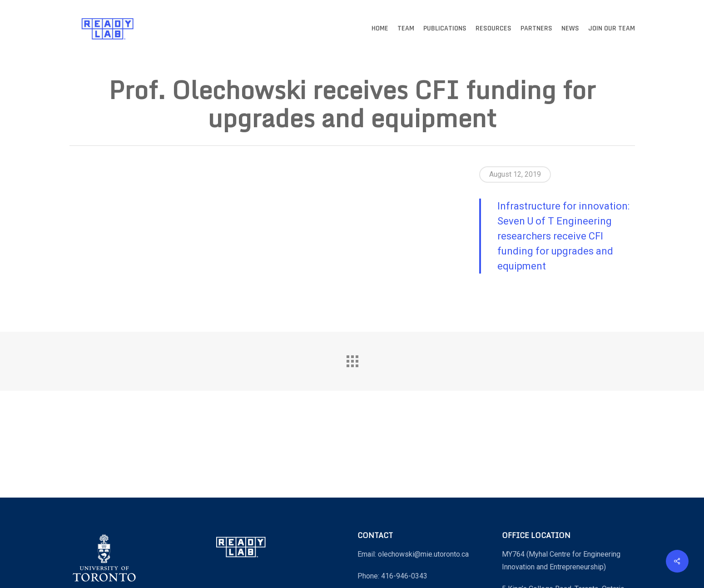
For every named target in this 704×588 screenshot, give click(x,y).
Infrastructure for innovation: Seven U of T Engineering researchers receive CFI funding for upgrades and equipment (563, 236)
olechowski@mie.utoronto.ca (423, 554)
